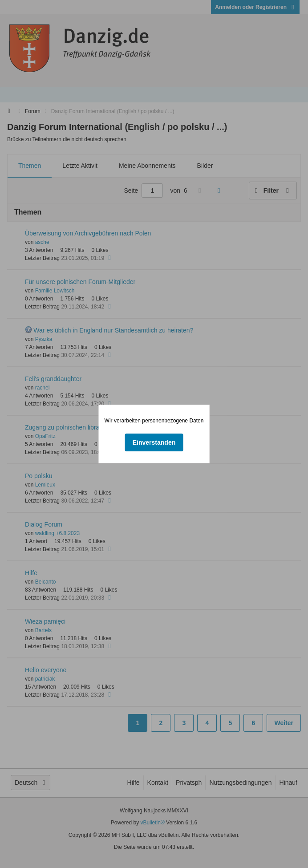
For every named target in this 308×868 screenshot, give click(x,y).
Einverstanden (154, 442)
